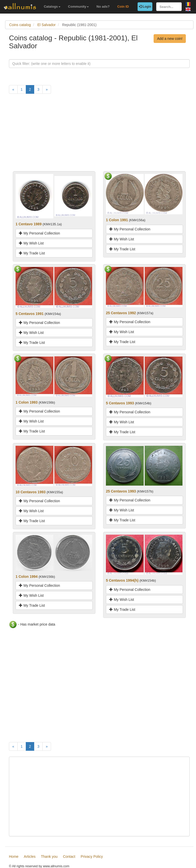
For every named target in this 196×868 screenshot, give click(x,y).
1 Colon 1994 (27, 577)
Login (145, 7)
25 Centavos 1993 (121, 491)
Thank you (49, 857)
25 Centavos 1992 (121, 313)
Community (79, 7)
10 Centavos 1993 (31, 492)
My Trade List (32, 253)
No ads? (103, 7)
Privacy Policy (92, 857)
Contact (69, 857)
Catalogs (52, 7)
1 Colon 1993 (27, 402)
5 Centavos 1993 (120, 403)
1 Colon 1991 (117, 220)
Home (14, 857)
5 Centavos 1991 (30, 314)
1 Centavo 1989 (29, 224)
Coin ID (123, 7)
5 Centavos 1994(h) (122, 580)
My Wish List (31, 243)
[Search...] (169, 7)
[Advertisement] (99, 135)
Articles (30, 857)
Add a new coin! (170, 39)
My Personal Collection (39, 233)
